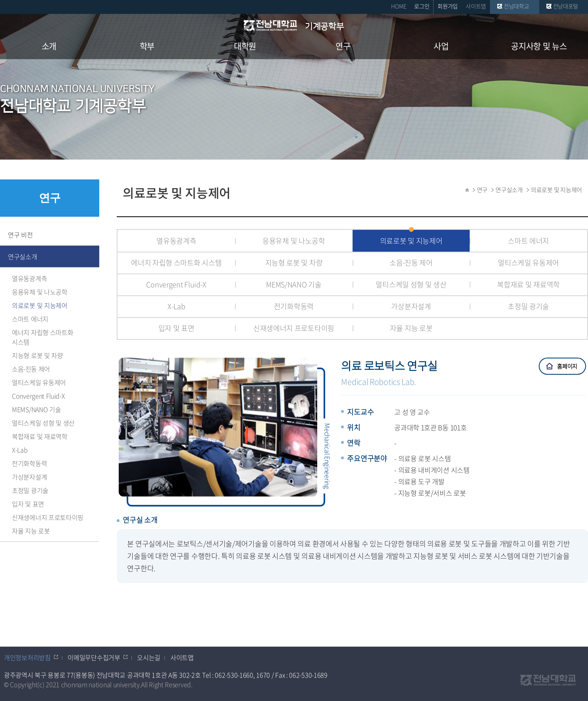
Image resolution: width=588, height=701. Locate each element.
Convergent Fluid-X (39, 396)
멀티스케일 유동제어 (39, 382)
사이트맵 (476, 6)
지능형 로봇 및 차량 (38, 355)
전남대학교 (517, 6)
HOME (399, 6)
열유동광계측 (29, 278)
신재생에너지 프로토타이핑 (48, 517)
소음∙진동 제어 (31, 369)
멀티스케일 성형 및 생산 (43, 423)
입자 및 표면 (28, 504)
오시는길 (149, 657)
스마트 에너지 (30, 319)
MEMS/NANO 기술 (36, 409)
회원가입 (448, 6)
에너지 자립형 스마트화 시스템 (42, 337)
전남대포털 (566, 6)
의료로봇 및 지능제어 (40, 305)
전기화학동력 (29, 463)
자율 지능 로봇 (31, 531)
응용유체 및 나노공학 (40, 292)
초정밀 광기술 (30, 490)
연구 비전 (20, 235)
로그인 (422, 6)
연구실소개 (23, 256)
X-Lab (20, 450)
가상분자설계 (29, 477)
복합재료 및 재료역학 (40, 436)
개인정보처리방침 (27, 657)
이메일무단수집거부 (94, 657)
